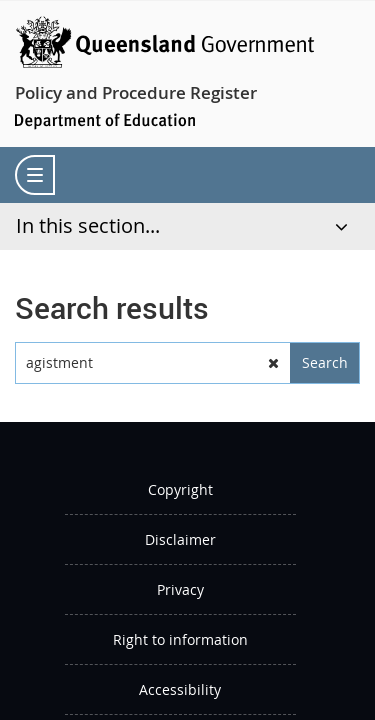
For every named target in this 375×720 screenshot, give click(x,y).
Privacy (180, 589)
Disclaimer (180, 539)
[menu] (35, 175)
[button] (273, 363)
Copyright (180, 489)
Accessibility (180, 689)
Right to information (180, 639)
